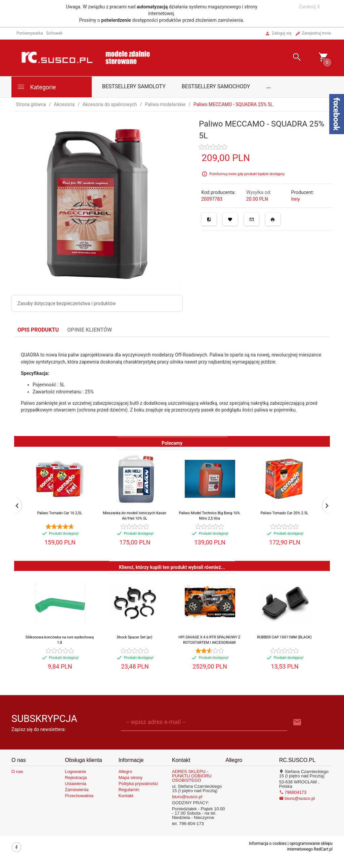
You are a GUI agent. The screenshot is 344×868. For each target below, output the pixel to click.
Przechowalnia (79, 796)
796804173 (293, 792)
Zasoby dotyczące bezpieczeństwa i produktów (67, 303)
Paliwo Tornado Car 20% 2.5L (284, 513)
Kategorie (36, 87)
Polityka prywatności (138, 784)
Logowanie (75, 771)
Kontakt (126, 796)
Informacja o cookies (268, 843)
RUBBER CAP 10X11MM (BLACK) (284, 637)
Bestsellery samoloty (134, 86)
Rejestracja (76, 778)
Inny (296, 199)
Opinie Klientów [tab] (90, 330)
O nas (17, 771)
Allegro (125, 771)
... (268, 86)
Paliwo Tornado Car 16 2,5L (60, 513)
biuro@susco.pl (187, 797)
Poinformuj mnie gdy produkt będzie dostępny (247, 174)
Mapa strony (131, 778)
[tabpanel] (172, 386)
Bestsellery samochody (216, 86)
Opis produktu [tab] (38, 330)
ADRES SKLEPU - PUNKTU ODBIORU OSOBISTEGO (192, 776)
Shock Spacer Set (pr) (135, 637)
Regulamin (129, 790)
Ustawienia (76, 784)
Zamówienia (77, 790)
